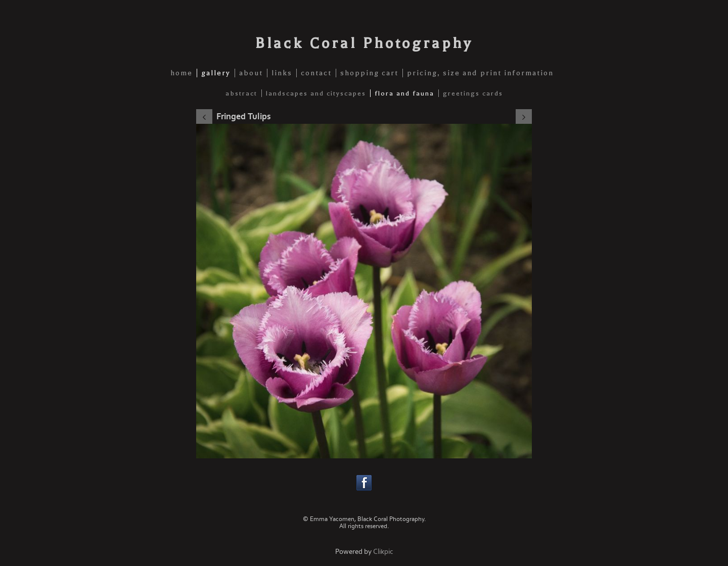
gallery (216, 73)
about (251, 73)
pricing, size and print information (480, 73)
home (181, 73)
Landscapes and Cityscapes (316, 93)
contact (316, 73)
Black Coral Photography (364, 43)
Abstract (241, 93)
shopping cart (369, 73)
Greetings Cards (473, 93)
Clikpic (383, 552)
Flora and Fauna (404, 93)
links (282, 73)
